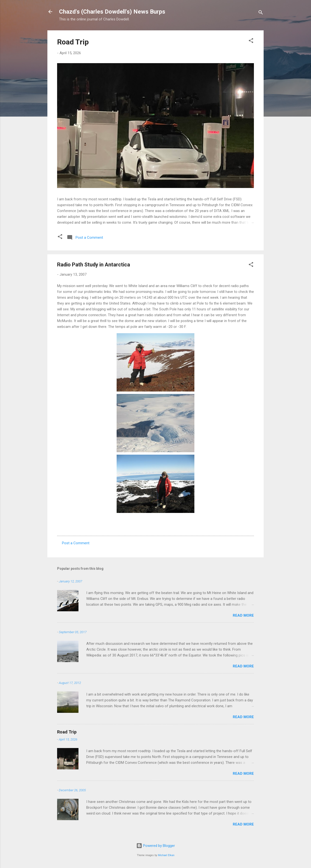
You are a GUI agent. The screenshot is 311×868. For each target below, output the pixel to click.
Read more (243, 615)
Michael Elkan (166, 855)
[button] (251, 41)
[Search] (261, 13)
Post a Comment (76, 543)
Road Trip (73, 42)
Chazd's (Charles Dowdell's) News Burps (112, 12)
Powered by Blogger (156, 846)
